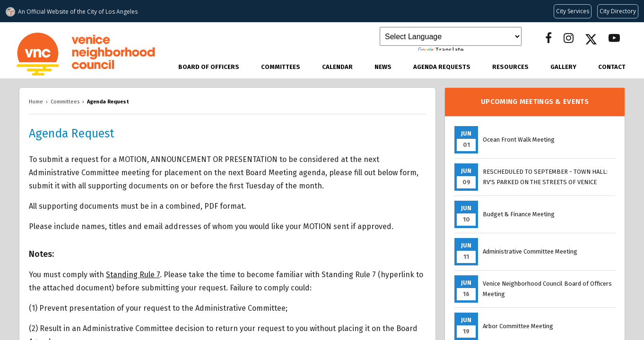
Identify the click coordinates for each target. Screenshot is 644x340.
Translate (441, 50)
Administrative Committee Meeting (530, 251)
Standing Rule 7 (133, 275)
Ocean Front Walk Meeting (519, 140)
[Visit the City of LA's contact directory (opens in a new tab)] (618, 11)
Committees (281, 67)
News (383, 67)
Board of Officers (209, 67)
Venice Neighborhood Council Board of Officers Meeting (547, 289)
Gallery (563, 67)
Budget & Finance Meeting (519, 214)
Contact (612, 67)
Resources (510, 67)
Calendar (337, 67)
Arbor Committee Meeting (518, 326)
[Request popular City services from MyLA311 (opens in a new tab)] (573, 11)
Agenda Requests (442, 67)
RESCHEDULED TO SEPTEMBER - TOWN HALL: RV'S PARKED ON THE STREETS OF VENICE (545, 177)
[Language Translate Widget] (451, 36)
